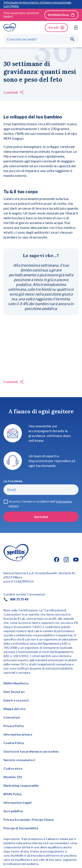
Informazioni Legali (18, 803)
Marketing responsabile (21, 785)
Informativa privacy (18, 734)
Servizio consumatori (19, 760)
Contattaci (12, 717)
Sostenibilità (13, 811)
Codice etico (13, 768)
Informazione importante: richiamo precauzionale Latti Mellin (38, 4)
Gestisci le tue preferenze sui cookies (31, 751)
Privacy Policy (14, 726)
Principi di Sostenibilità (21, 828)
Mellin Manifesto (16, 683)
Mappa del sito (15, 709)
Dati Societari (14, 692)
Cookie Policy (14, 743)
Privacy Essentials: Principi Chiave (29, 820)
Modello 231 (13, 777)
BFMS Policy (13, 794)
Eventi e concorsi (16, 700)
